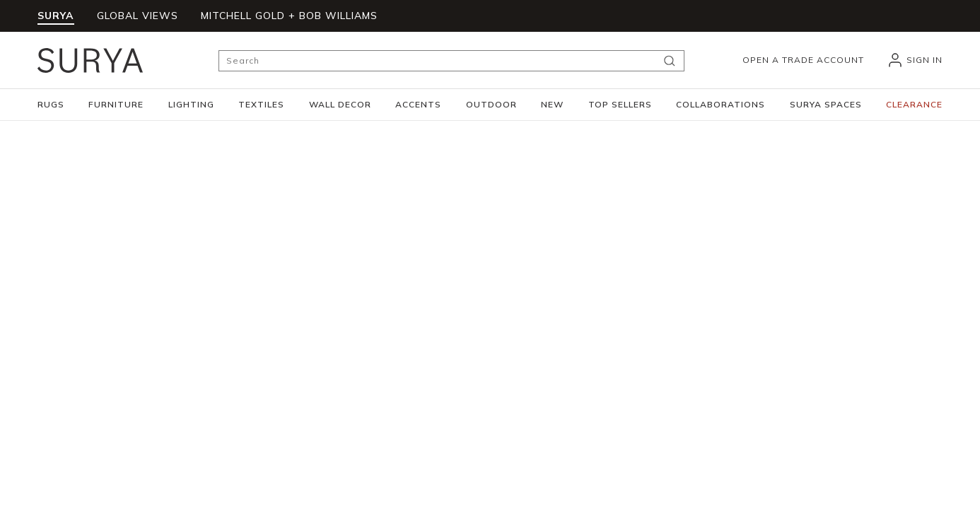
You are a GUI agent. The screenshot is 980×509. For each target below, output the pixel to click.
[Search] (451, 61)
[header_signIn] (915, 60)
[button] (51, 105)
